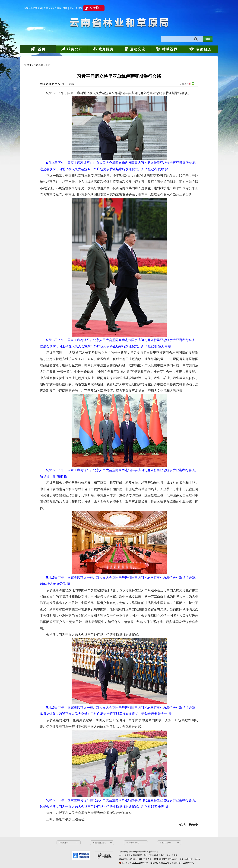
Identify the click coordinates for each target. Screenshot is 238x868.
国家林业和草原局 (33, 8)
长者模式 (96, 8)
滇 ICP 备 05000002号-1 (160, 863)
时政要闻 (38, 65)
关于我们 (154, 852)
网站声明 (132, 852)
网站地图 (123, 852)
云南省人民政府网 (52, 8)
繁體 (65, 8)
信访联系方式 (143, 852)
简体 (72, 8)
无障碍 (79, 8)
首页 (29, 65)
